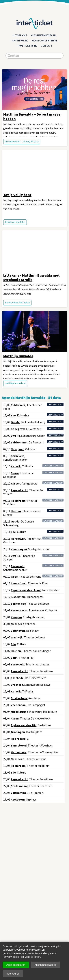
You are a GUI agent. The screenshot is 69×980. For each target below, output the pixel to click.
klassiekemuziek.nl (43, 35)
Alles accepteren (16, 965)
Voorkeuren (13, 974)
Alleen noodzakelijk (46, 965)
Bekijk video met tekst (17, 303)
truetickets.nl (27, 46)
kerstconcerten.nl (45, 41)
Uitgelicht (20, 35)
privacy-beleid (12, 957)
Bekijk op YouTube (15, 222)
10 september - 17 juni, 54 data (22, 141)
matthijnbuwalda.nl (15, 383)
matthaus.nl (20, 41)
